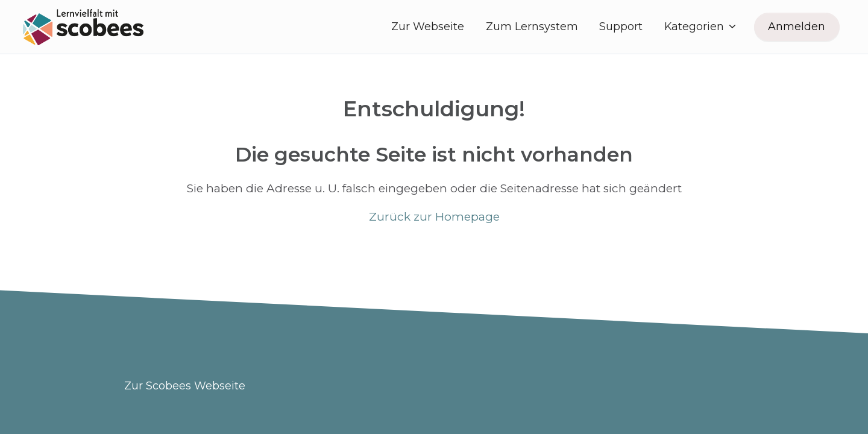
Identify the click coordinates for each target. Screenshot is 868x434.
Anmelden (797, 26)
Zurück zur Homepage (434, 217)
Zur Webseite (428, 26)
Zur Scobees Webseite (185, 385)
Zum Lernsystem (532, 26)
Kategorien (701, 26)
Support (621, 26)
